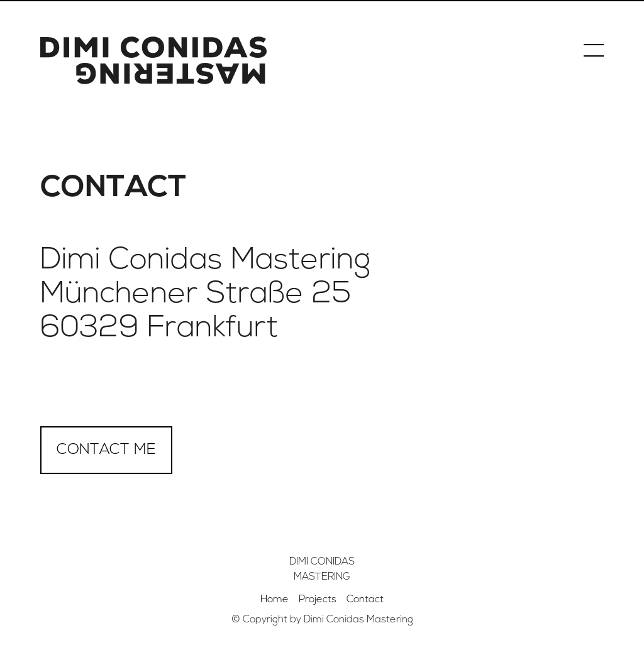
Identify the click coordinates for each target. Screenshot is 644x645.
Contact (365, 600)
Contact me (106, 450)
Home (275, 600)
